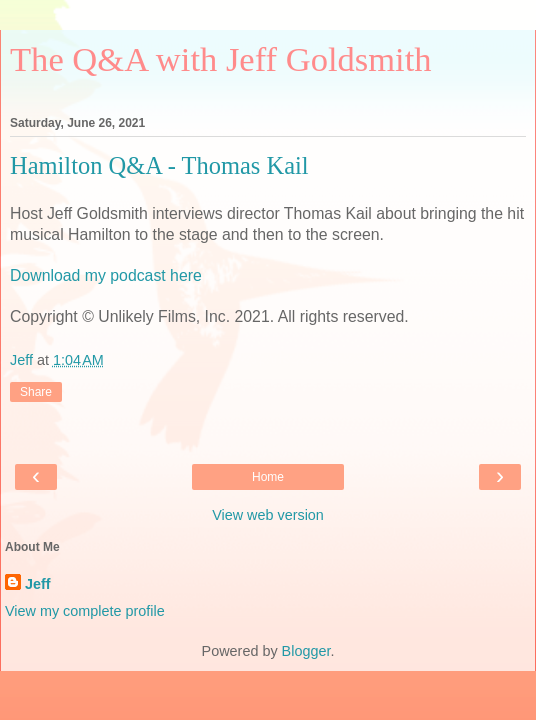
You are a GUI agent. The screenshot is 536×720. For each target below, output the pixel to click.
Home (268, 477)
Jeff (38, 584)
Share (36, 392)
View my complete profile (85, 611)
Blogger (306, 651)
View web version (268, 515)
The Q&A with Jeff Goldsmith (221, 59)
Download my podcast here (106, 275)
